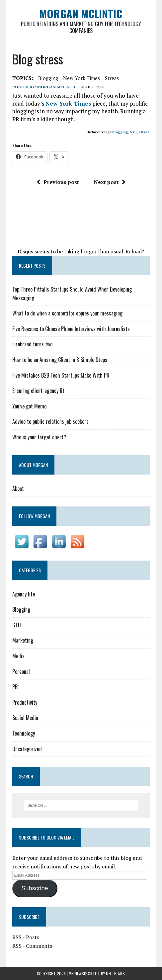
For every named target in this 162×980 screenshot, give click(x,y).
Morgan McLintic (57, 87)
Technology (24, 733)
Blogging (21, 609)
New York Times (81, 78)
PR (15, 687)
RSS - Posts (26, 937)
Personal (21, 671)
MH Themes (115, 974)
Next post (110, 182)
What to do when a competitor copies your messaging (67, 313)
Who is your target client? (39, 437)
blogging (48, 78)
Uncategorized (27, 749)
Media (18, 656)
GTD (17, 625)
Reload (134, 251)
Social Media (25, 718)
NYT (133, 132)
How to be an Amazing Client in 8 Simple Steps (60, 360)
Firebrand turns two (32, 344)
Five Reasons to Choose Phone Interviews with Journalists (71, 329)
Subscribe (35, 888)
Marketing (23, 640)
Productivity (25, 702)
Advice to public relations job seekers (50, 421)
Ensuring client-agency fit (38, 391)
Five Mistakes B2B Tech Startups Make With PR (61, 375)
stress (112, 78)
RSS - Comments (32, 946)
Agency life (24, 594)
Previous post (58, 182)
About (18, 489)
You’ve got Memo (29, 406)
